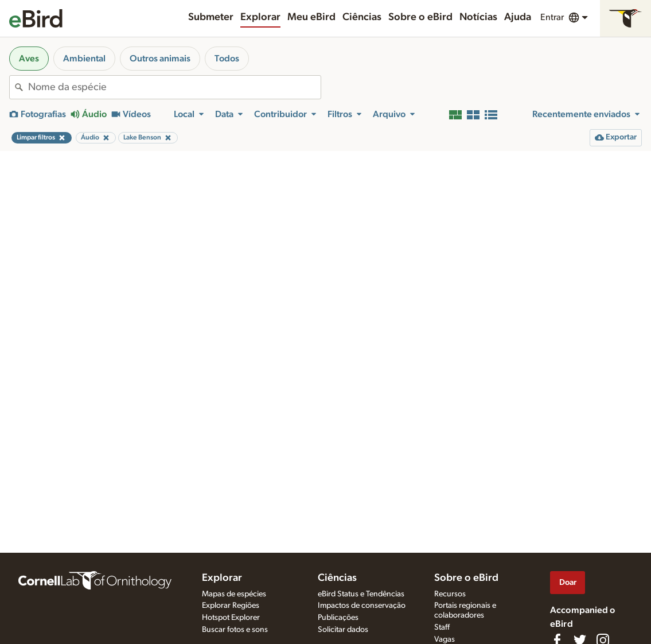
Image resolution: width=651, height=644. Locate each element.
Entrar (552, 17)
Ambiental (84, 59)
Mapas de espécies (234, 594)
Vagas (445, 639)
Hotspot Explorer (231, 618)
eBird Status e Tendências (361, 594)
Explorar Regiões (231, 606)
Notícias (478, 17)
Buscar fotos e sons (235, 630)
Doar (568, 582)
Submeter (211, 17)
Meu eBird (311, 17)
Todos (227, 59)
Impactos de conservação (362, 606)
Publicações (338, 618)
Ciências (362, 17)
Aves (29, 59)
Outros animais (160, 59)
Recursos (450, 594)
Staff (442, 627)
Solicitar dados (343, 630)
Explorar (260, 17)
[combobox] (174, 87)
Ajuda (518, 17)
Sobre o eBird (420, 17)
